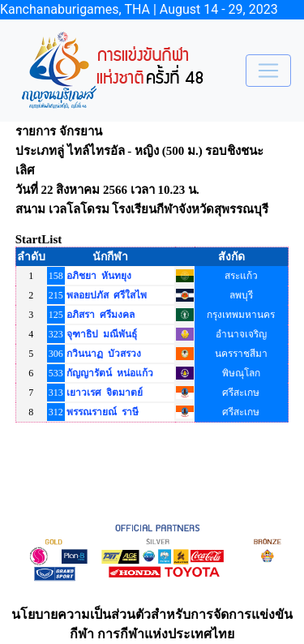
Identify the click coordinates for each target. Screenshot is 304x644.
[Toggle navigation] (268, 71)
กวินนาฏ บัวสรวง (104, 354)
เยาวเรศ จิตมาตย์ (105, 393)
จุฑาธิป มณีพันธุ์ (102, 334)
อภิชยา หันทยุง (99, 276)
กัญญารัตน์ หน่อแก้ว (110, 373)
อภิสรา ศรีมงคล (101, 315)
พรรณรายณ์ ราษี (103, 412)
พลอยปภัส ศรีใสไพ (107, 295)
